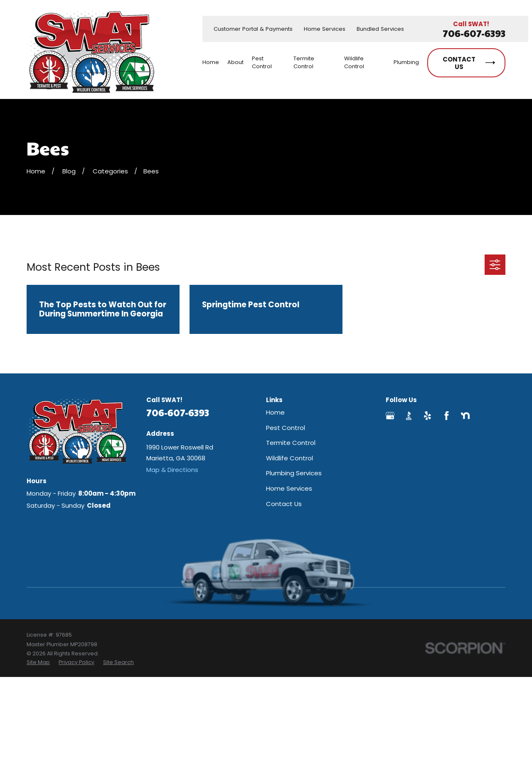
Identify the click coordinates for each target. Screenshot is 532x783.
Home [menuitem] (211, 62)
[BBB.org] (409, 416)
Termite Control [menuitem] (304, 62)
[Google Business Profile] (390, 416)
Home (275, 412)
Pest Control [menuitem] (262, 62)
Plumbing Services (294, 473)
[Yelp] (427, 416)
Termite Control (291, 443)
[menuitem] (38, 662)
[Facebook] (447, 416)
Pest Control (286, 428)
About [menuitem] (235, 62)
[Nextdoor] (465, 416)
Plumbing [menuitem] (406, 62)
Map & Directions (172, 470)
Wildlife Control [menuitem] (354, 62)
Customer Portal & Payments (253, 29)
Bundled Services (380, 29)
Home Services (325, 29)
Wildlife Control (289, 458)
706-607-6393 (474, 33)
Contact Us (284, 504)
